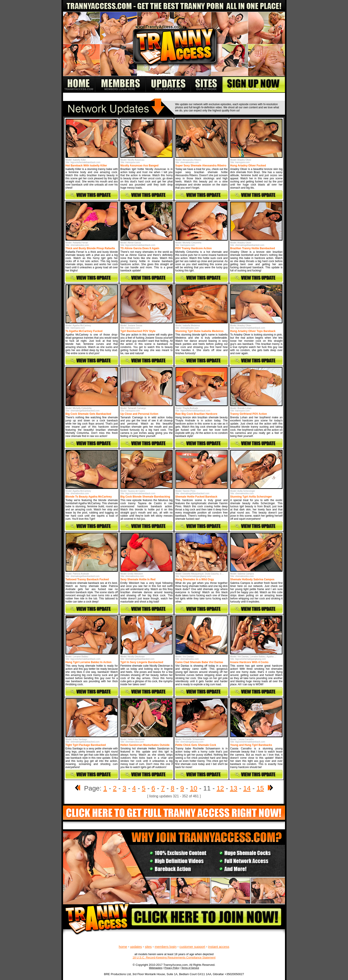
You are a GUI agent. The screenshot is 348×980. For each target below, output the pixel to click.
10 (194, 788)
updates (136, 947)
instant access (219, 947)
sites (148, 947)
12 (220, 788)
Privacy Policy (172, 968)
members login (166, 947)
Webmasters (156, 968)
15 (260, 788)
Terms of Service (190, 968)
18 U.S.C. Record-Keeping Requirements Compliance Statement (174, 957)
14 (247, 788)
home (123, 947)
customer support (192, 947)
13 (234, 788)
